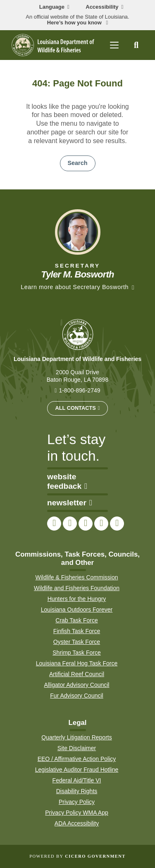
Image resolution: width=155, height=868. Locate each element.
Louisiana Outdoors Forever (77, 610)
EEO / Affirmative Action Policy (77, 759)
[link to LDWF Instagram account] (86, 524)
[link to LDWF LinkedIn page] (117, 524)
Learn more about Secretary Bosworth (75, 287)
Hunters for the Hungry (77, 599)
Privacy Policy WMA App (77, 813)
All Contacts (75, 408)
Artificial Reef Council (77, 674)
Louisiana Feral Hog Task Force (77, 663)
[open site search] (136, 45)
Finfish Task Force (77, 631)
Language (52, 7)
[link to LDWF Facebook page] (54, 524)
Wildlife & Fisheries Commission (77, 577)
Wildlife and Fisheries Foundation (77, 588)
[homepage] (53, 45)
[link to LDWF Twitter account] (70, 524)
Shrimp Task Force (76, 653)
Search (78, 163)
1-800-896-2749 (79, 390)
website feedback (67, 482)
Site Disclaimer (77, 748)
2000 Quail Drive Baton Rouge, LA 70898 (78, 376)
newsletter (70, 503)
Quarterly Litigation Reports (76, 737)
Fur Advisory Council (76, 696)
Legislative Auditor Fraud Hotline (77, 770)
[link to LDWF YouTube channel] (101, 524)
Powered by (77, 856)
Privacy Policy (77, 802)
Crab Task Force (76, 620)
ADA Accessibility (77, 823)
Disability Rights (77, 791)
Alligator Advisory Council (77, 685)
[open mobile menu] (114, 45)
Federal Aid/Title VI (77, 780)
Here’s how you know (75, 23)
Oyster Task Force (77, 642)
